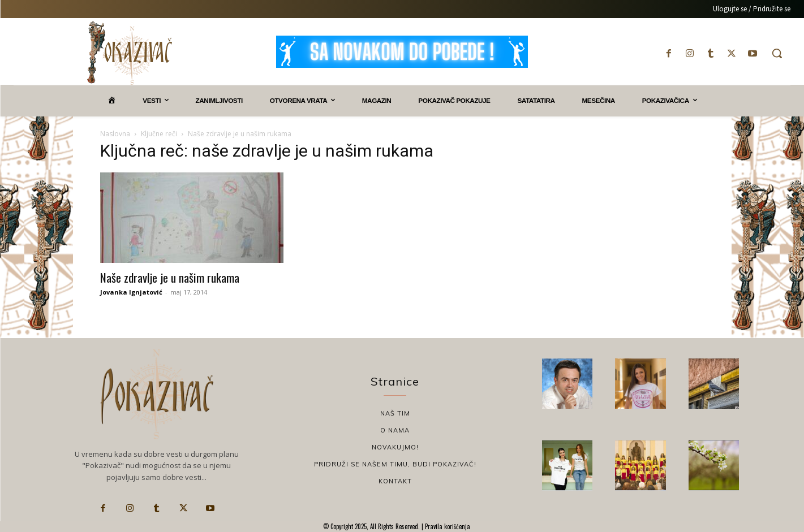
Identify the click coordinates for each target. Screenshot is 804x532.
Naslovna (115, 134)
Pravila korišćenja (447, 526)
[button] (777, 53)
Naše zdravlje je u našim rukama (170, 277)
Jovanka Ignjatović (131, 292)
